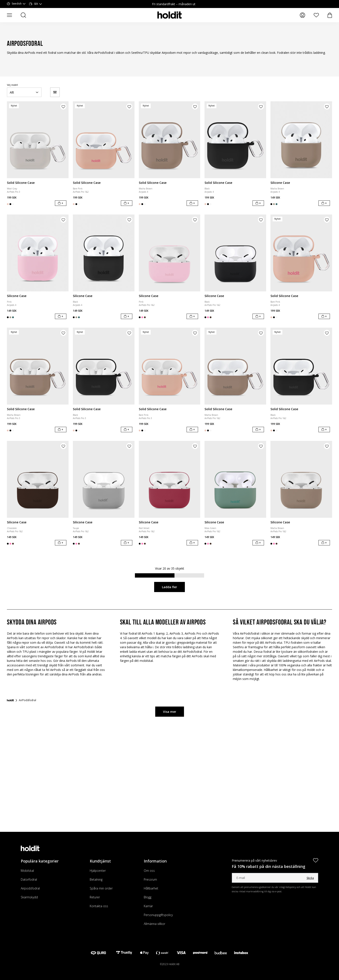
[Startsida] (10, 700)
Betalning (96, 879)
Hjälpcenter (98, 871)
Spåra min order (101, 888)
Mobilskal (27, 871)
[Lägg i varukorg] (61, 203)
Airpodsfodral (30, 888)
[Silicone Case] (301, 140)
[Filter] (55, 92)
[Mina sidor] (302, 15)
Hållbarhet (151, 888)
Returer (95, 897)
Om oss (149, 871)
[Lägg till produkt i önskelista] (63, 106)
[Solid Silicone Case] (38, 140)
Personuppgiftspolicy (158, 915)
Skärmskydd (29, 897)
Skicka (310, 878)
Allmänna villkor (154, 924)
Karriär (148, 906)
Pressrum (150, 879)
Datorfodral (29, 879)
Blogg (148, 897)
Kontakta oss (99, 906)
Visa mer (170, 712)
